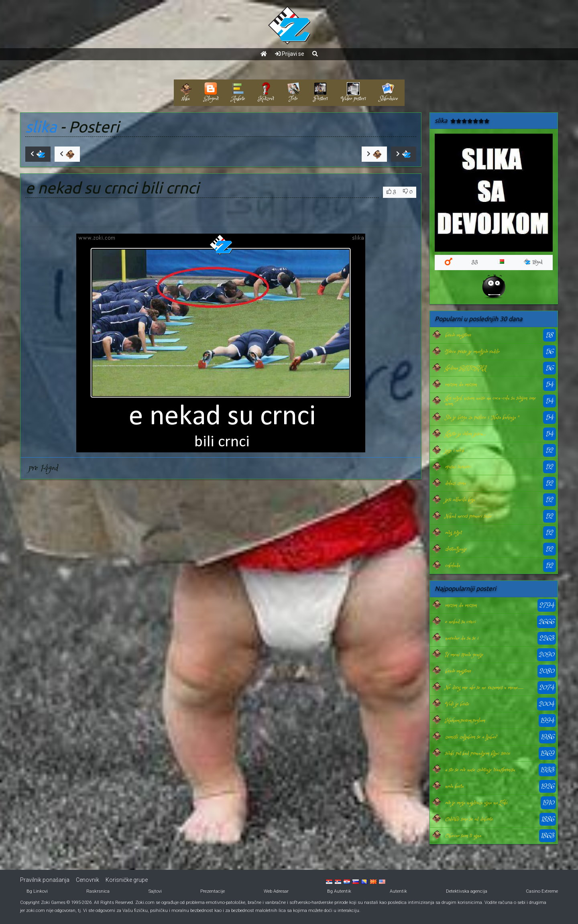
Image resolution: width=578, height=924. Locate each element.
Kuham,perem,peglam (465, 720)
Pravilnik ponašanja (45, 880)
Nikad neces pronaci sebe (468, 516)
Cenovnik (88, 880)
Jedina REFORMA (466, 368)
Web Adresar (276, 891)
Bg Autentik (339, 891)
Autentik (398, 891)
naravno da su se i (462, 638)
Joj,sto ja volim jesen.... (466, 434)
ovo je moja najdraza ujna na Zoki (476, 803)
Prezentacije (213, 891)
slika (41, 127)
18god (533, 262)
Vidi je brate (457, 704)
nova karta (454, 786)
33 (475, 262)
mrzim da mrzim (461, 385)
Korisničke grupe (127, 880)
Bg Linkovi (37, 891)
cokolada (453, 566)
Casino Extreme (542, 891)
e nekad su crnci (460, 622)
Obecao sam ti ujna (463, 836)
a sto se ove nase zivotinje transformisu (480, 770)
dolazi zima (456, 483)
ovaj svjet (453, 533)
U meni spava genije (464, 655)
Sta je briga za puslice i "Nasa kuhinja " (482, 417)
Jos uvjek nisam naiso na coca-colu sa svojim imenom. (490, 401)
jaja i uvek (455, 450)
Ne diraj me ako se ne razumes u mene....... (484, 688)
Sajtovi (155, 891)
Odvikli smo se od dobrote (469, 819)
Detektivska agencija (467, 891)
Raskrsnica (98, 891)
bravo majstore (458, 335)
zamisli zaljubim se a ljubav (471, 737)
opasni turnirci (458, 467)
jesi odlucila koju (460, 500)
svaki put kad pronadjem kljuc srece (478, 753)
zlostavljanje (456, 549)
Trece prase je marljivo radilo (472, 352)
